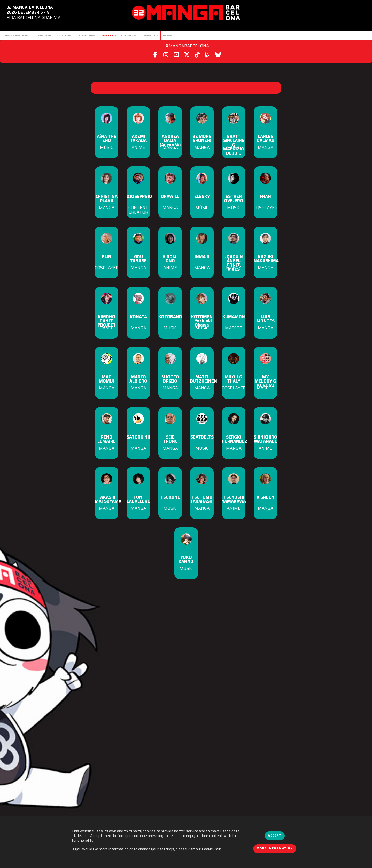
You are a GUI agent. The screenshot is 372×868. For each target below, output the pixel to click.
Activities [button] (64, 35)
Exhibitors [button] (87, 35)
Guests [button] (108, 35)
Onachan (45, 35)
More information (275, 848)
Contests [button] (129, 35)
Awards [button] (150, 35)
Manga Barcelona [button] (18, 35)
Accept (275, 835)
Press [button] (168, 35)
